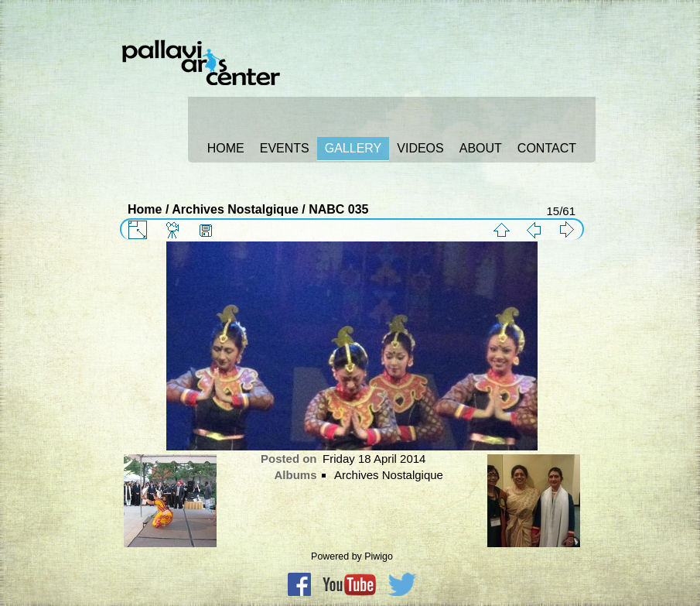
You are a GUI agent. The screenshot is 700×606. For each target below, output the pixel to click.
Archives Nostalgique (235, 209)
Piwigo (379, 556)
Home (145, 209)
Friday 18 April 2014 (374, 459)
